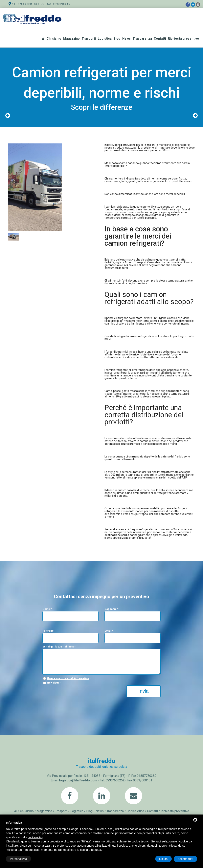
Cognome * (111, 609)
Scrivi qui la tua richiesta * (59, 647)
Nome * (47, 609)
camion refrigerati (117, 207)
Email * (109, 631)
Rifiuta (163, 859)
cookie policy (35, 837)
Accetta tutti (185, 859)
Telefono (48, 631)
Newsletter (54, 683)
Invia (144, 691)
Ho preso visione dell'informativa (68, 678)
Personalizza (18, 859)
